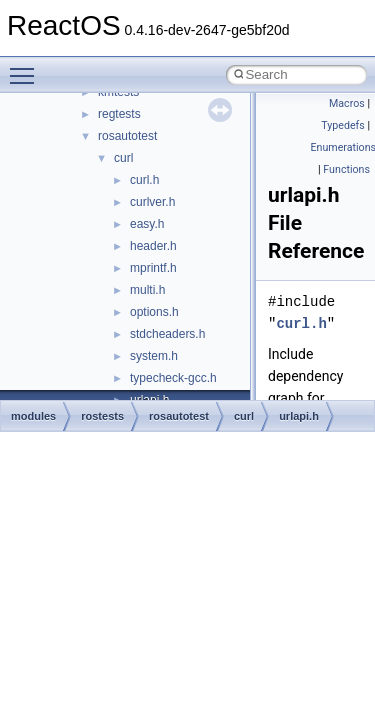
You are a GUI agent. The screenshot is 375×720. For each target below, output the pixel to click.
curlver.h (152, 202)
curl (123, 158)
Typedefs (343, 125)
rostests (102, 416)
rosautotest (127, 136)
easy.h (147, 224)
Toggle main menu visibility (27, 67)
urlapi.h (299, 416)
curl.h (144, 180)
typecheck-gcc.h (173, 378)
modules (33, 416)
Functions (346, 169)
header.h (153, 246)
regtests (119, 114)
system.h (154, 356)
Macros (347, 103)
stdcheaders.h (167, 334)
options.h (154, 312)
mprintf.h (153, 268)
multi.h (147, 290)
